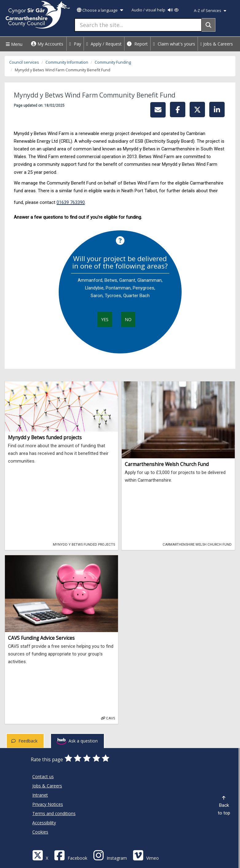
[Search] (209, 25)
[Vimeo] (146, 855)
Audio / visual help (155, 10)
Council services (24, 62)
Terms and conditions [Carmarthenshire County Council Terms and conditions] (54, 813)
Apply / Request (104, 44)
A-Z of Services (210, 11)
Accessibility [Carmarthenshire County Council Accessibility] (44, 823)
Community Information (67, 62)
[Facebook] (71, 855)
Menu (13, 44)
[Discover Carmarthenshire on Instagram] (110, 855)
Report (137, 44)
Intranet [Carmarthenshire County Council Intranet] (40, 795)
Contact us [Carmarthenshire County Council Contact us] (43, 776)
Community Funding (113, 62)
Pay (75, 44)
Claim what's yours (174, 44)
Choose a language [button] (100, 10)
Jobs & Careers (217, 44)
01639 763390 (71, 202)
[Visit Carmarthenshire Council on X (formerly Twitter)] (40, 855)
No (128, 319)
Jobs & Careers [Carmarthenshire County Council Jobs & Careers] (47, 786)
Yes (105, 319)
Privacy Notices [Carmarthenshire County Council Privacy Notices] (48, 804)
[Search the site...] (138, 25)
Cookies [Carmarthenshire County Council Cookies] (40, 832)
